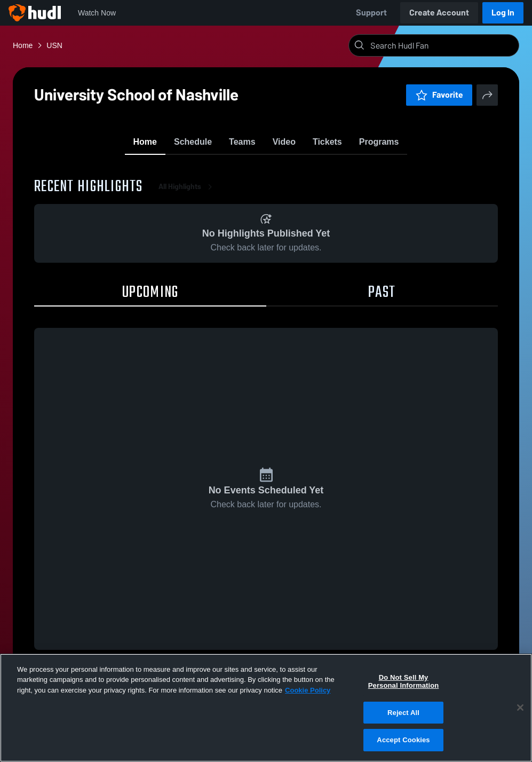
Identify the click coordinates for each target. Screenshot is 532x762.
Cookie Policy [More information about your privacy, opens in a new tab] (308, 690)
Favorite (439, 95)
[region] (266, 708)
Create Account (439, 13)
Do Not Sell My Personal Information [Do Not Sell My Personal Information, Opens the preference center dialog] (404, 682)
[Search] (442, 45)
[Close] (520, 708)
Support (371, 13)
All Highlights (187, 192)
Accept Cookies (403, 740)
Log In (503, 13)
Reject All (403, 713)
